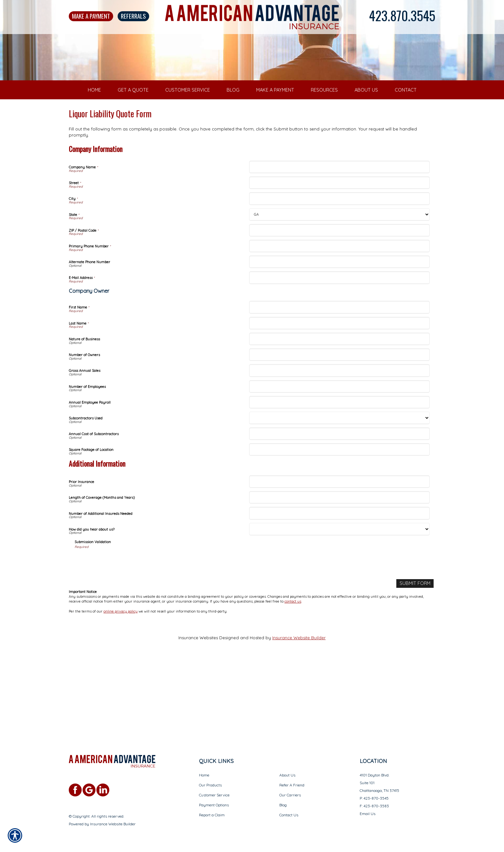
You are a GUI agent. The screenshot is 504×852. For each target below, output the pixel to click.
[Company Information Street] (339, 264)
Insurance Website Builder (299, 718)
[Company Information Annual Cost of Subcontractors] (339, 515)
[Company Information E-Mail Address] (339, 359)
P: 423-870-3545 (374, 798)
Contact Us (289, 815)
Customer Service (214, 795)
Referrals (133, 16)
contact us (293, 682)
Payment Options (214, 805)
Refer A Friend (292, 785)
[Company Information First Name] (339, 388)
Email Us (368, 814)
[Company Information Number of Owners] (339, 436)
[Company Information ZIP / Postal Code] (339, 311)
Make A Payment (91, 16)
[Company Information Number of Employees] (339, 467)
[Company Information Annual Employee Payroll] (339, 483)
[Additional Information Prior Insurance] (339, 563)
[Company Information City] (339, 279)
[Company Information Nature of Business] (339, 420)
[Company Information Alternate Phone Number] (339, 343)
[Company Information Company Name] (339, 248)
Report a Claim (212, 815)
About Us (287, 775)
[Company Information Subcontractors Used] (339, 499)
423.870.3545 (402, 15)
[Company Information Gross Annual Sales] (339, 451)
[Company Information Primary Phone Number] (339, 327)
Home (204, 775)
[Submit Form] (416, 664)
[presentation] (123, 643)
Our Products (210, 785)
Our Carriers (290, 795)
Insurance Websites (198, 718)
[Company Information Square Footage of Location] (339, 530)
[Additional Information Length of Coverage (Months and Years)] (339, 578)
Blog (283, 805)
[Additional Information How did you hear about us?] (339, 610)
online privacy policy (121, 692)
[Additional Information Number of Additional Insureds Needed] (339, 594)
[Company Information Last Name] (339, 404)
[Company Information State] (339, 295)
